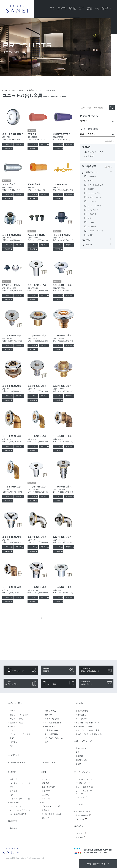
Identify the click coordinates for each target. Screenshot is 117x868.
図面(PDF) (19, 144)
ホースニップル (94, 193)
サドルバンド (93, 210)
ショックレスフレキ (95, 231)
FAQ (43, 803)
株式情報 (45, 795)
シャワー (14, 730)
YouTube (80, 837)
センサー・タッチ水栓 (19, 715)
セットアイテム (16, 719)
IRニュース (46, 779)
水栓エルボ (92, 214)
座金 (89, 218)
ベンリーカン (93, 202)
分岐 (12, 738)
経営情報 (45, 783)
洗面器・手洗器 (16, 723)
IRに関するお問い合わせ (52, 814)
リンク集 (78, 804)
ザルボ (90, 181)
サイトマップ (81, 797)
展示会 (78, 752)
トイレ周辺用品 (51, 734)
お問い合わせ (81, 715)
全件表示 (91, 156)
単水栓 (13, 727)
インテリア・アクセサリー (21, 734)
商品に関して (81, 748)
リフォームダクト (95, 206)
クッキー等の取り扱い (85, 787)
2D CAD (8, 144)
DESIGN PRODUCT (17, 763)
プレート (91, 222)
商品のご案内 (15, 703)
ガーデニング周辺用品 (54, 738)
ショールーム (15, 806)
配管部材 (48, 715)
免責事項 (45, 810)
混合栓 (13, 711)
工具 (47, 742)
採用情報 (13, 821)
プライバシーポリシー (85, 779)
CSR (12, 787)
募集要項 (14, 828)
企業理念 (14, 779)
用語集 (110, 167)
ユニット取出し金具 (95, 185)
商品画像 (7, 148)
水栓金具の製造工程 (18, 814)
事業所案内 (15, 803)
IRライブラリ (47, 791)
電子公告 (45, 818)
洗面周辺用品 (50, 727)
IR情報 (43, 772)
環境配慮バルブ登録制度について (89, 727)
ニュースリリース (83, 741)
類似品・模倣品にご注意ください (89, 734)
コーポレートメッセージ (20, 783)
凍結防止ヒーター (95, 197)
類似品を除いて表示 (95, 152)
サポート (78, 703)
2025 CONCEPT (51, 763)
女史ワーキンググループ (20, 810)
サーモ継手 (92, 227)
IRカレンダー (47, 799)
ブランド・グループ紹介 (20, 799)
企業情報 (79, 756)
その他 (90, 235)
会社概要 (14, 791)
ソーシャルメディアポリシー (84, 792)
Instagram (81, 833)
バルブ (13, 746)
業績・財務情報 (48, 787)
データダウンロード (84, 719)
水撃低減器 (92, 176)
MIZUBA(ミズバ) (83, 812)
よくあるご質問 (82, 711)
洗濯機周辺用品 (51, 730)
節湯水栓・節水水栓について (88, 723)
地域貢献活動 (81, 760)
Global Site (81, 819)
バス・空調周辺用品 (53, 723)
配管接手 (91, 189)
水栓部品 (14, 742)
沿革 (12, 795)
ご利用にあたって (83, 783)
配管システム (50, 711)
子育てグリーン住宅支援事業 (87, 730)
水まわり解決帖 (83, 815)
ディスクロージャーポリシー (54, 806)
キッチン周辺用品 (52, 719)
